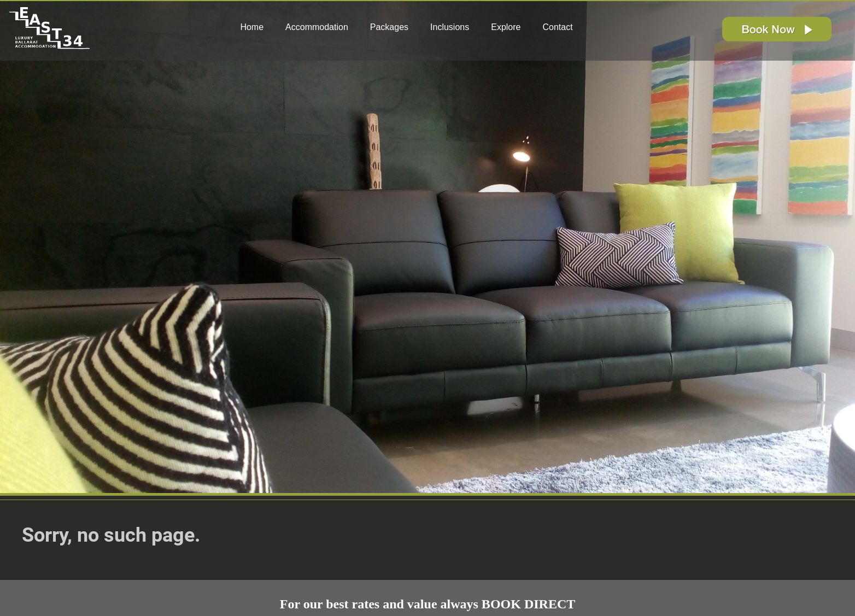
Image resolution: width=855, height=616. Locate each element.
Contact (557, 27)
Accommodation (317, 27)
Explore (506, 27)
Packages (389, 27)
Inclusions (450, 27)
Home (252, 27)
